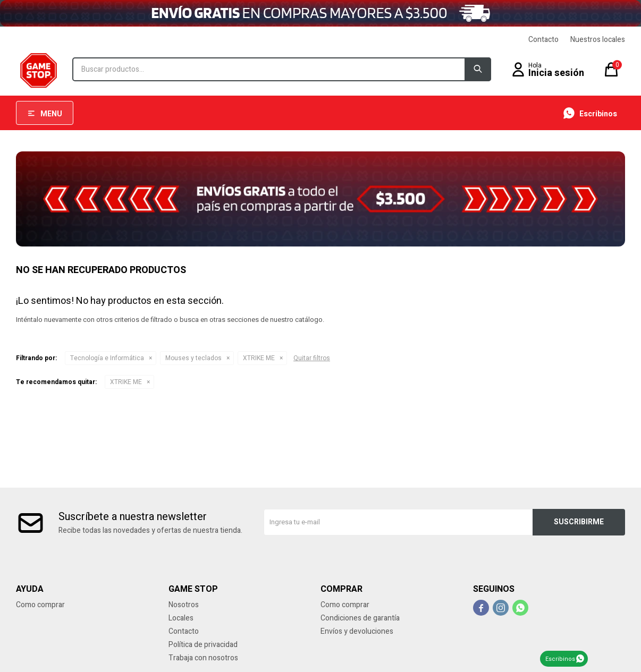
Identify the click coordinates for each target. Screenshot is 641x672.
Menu (51, 114)
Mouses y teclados (193, 358)
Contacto (543, 40)
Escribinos (560, 659)
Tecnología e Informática (107, 358)
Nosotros (184, 605)
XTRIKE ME (259, 358)
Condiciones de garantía (360, 618)
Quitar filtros (312, 358)
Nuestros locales (598, 40)
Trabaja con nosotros (203, 658)
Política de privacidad (203, 645)
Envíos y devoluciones (357, 631)
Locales (181, 618)
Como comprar (40, 605)
